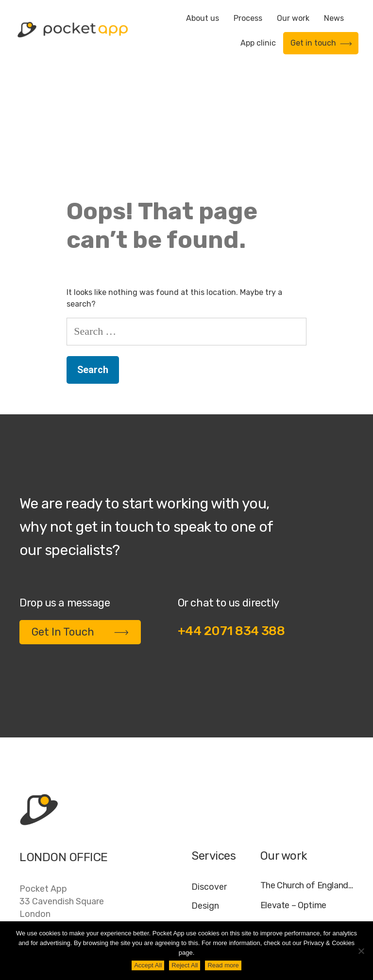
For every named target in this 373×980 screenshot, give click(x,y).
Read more (223, 965)
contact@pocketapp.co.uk (73, 867)
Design (205, 807)
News (334, 18)
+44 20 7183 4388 (58, 848)
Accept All (148, 965)
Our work (293, 18)
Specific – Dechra (294, 846)
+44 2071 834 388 (231, 532)
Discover (209, 788)
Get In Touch (80, 533)
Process (248, 18)
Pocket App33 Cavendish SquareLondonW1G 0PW (62, 809)
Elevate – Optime (293, 807)
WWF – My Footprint (299, 866)
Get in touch (321, 43)
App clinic (258, 43)
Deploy (206, 845)
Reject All (185, 965)
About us (203, 18)
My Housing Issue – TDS (306, 826)
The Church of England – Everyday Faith (307, 787)
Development (219, 826)
